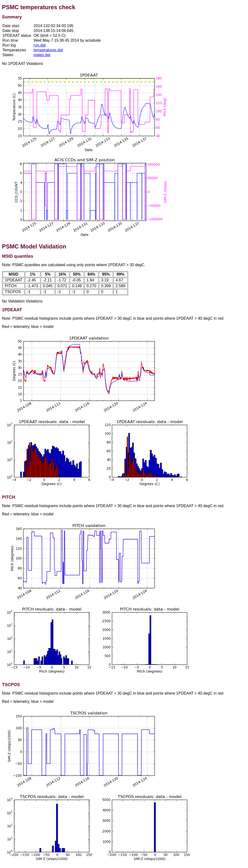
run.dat (40, 45)
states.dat (42, 55)
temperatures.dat (48, 50)
